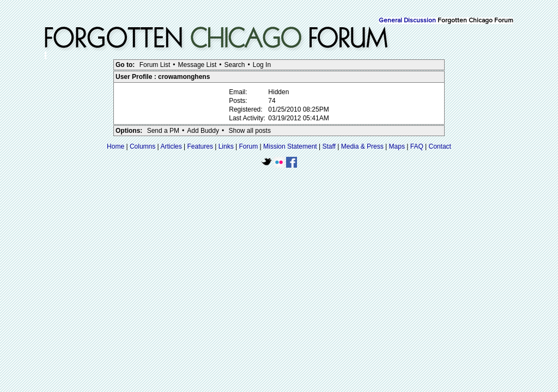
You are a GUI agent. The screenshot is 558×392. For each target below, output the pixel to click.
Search (234, 65)
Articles (171, 146)
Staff (329, 146)
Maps (397, 146)
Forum (249, 146)
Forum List (155, 65)
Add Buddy (203, 131)
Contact (440, 146)
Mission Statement (290, 146)
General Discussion (407, 21)
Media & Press (362, 146)
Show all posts (250, 131)
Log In (262, 65)
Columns (142, 146)
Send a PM (163, 131)
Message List (198, 65)
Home (116, 146)
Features (200, 146)
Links (226, 146)
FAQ (417, 146)
